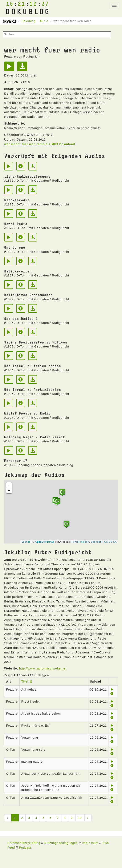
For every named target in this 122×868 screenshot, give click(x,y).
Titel (25, 682)
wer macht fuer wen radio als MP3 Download (40, 144)
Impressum (90, 843)
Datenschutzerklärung (24, 843)
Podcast (25, 848)
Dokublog (29, 21)
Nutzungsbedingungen (61, 843)
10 (80, 818)
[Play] (10, 68)
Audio (44, 21)
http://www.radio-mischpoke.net (43, 668)
